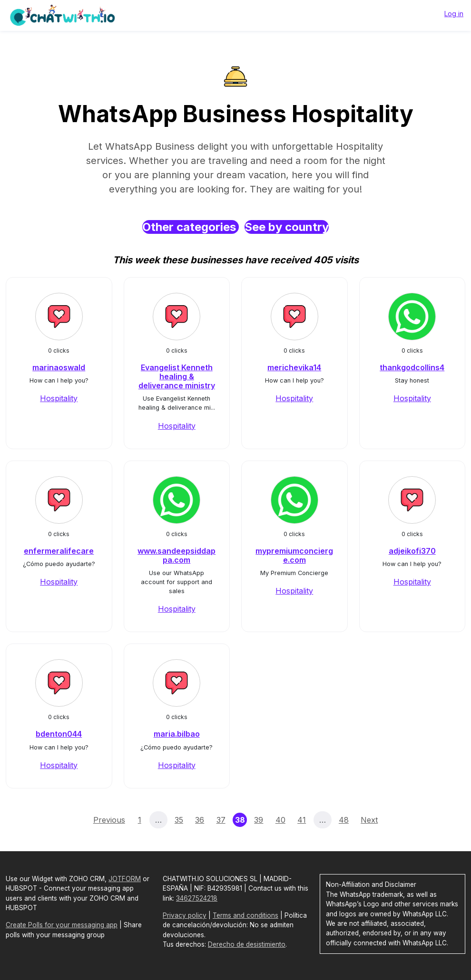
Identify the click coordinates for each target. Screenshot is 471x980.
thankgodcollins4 (412, 367)
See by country (287, 227)
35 (179, 820)
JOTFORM (125, 879)
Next (369, 820)
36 (200, 820)
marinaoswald (59, 367)
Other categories (191, 227)
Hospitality (59, 398)
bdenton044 (59, 734)
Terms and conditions (245, 915)
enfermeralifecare (59, 551)
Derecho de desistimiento (247, 944)
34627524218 (197, 898)
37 (221, 820)
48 (344, 820)
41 (302, 820)
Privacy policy (185, 915)
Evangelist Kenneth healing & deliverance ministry (177, 376)
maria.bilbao (177, 734)
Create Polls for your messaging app (62, 925)
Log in (454, 14)
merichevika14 (294, 367)
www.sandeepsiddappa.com (177, 555)
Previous (109, 820)
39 (259, 820)
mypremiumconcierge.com (294, 555)
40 (280, 820)
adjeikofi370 (412, 551)
